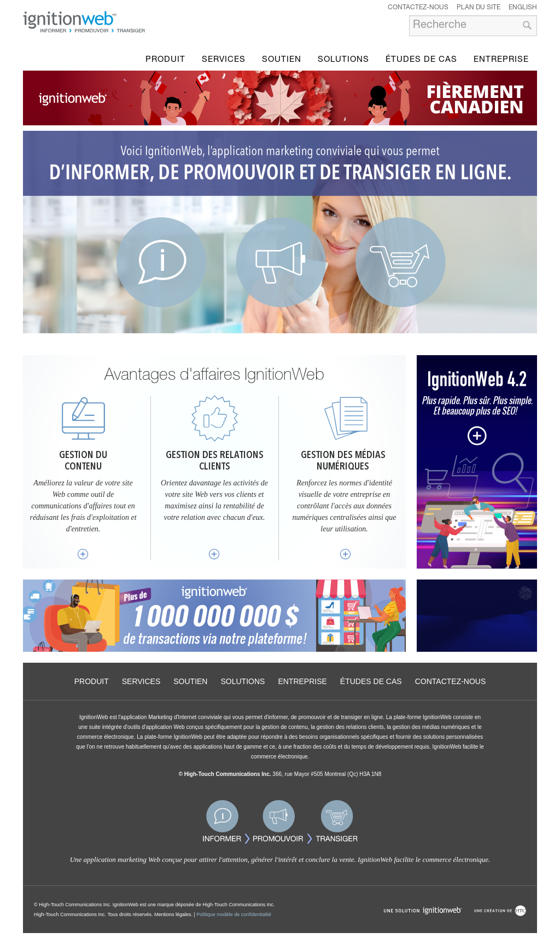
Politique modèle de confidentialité (234, 914)
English (523, 8)
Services (224, 60)
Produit (165, 60)
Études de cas (421, 60)
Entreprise (501, 60)
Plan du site (479, 8)
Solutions (343, 60)
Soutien (282, 60)
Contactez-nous (418, 8)
